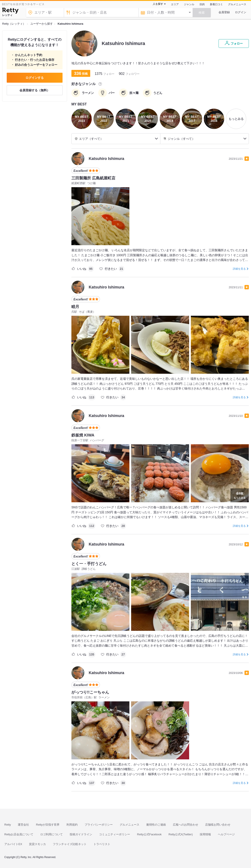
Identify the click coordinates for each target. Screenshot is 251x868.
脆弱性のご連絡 (156, 825)
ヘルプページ (226, 834)
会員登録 (224, 12)
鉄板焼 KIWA (83, 435)
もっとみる (240, 495)
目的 (202, 4)
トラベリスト (102, 844)
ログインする (35, 78)
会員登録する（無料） (35, 90)
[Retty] (10, 11)
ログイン (241, 12)
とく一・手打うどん (89, 564)
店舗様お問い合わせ (218, 825)
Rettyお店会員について (19, 834)
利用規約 (72, 825)
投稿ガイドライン (81, 834)
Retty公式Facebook (149, 834)
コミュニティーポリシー (115, 834)
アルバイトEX (13, 844)
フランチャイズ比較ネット (70, 844)
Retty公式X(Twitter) (181, 834)
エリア (175, 4)
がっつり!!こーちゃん (90, 692)
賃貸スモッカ (37, 844)
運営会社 (23, 825)
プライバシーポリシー (99, 825)
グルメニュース (237, 4)
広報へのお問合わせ (186, 825)
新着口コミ (216, 4)
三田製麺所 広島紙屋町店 (93, 178)
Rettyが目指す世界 (48, 825)
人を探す (158, 4)
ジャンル (189, 4)
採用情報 (205, 834)
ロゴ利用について (51, 834)
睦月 (75, 307)
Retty (8, 825)
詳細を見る (239, 269)
